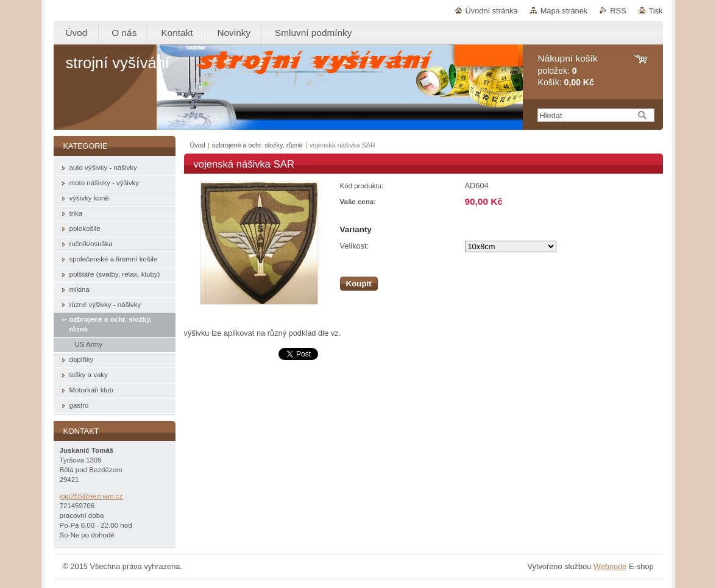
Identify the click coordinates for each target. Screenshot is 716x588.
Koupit (359, 284)
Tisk (656, 11)
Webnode (610, 566)
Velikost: (355, 246)
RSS (618, 11)
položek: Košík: (568, 70)
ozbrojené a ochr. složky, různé (257, 145)
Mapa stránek (564, 11)
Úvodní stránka (492, 11)
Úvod (198, 145)
